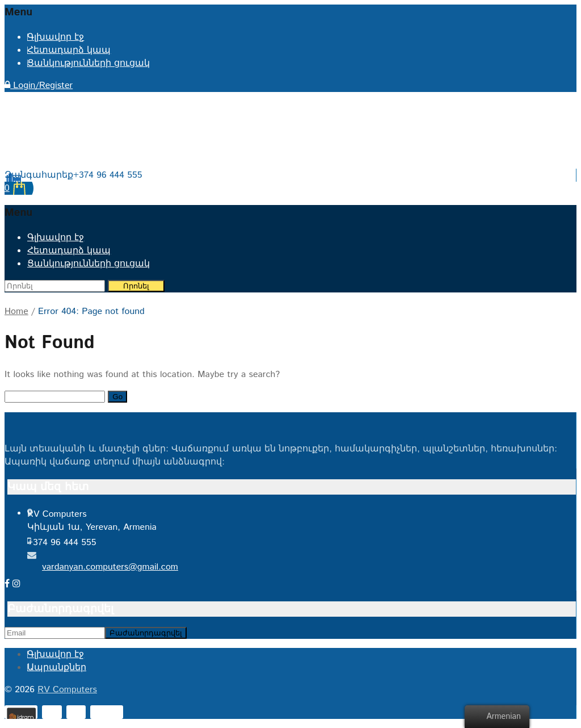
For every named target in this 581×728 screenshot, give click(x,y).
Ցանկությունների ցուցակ (89, 63)
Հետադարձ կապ (69, 50)
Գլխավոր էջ (56, 37)
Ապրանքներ (57, 668)
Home (16, 311)
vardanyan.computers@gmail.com (110, 567)
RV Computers (67, 690)
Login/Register (39, 85)
